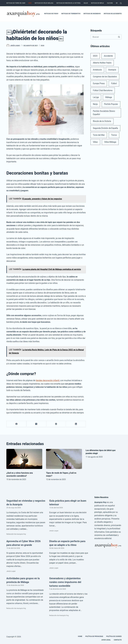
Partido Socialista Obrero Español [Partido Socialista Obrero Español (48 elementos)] (104, 113)
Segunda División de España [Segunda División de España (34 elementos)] (105, 128)
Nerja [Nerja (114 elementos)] (95, 104)
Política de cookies (114, 636)
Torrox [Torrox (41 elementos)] (114, 135)
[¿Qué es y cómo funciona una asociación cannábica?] (24, 459)
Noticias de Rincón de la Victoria (68, 3)
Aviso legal (106, 640)
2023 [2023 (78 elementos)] (95, 56)
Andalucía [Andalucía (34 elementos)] (97, 70)
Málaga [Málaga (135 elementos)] (109, 97)
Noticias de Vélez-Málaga (44, 3)
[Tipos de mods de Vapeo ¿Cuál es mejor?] (64, 459)
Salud (86, 3)
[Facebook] (16, 424)
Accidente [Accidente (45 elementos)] (108, 56)
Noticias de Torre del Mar (16, 3)
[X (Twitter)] (36, 424)
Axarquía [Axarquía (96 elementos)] (112, 70)
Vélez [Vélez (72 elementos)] (95, 142)
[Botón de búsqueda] (119, 37)
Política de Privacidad (94, 636)
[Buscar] (121, 3)
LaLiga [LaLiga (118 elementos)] (96, 97)
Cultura (110, 3)
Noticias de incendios (92, 14)
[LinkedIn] (76, 424)
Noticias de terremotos (71, 14)
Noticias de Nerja (97, 3)
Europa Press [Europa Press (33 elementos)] (99, 83)
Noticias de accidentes (113, 14)
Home (80, 636)
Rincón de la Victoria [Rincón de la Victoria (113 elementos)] (102, 121)
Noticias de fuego (51, 14)
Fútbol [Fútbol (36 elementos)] (114, 83)
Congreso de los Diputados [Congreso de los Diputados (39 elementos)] (105, 77)
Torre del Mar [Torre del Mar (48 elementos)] (99, 135)
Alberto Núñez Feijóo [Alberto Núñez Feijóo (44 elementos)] (102, 63)
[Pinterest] (56, 424)
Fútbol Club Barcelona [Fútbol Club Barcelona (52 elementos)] (103, 90)
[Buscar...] (104, 37)
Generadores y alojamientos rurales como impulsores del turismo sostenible (65, 582)
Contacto (118, 640)
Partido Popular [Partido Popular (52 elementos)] (111, 104)
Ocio (30, 3)
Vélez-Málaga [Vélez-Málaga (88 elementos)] (110, 142)
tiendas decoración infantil (47, 380)
